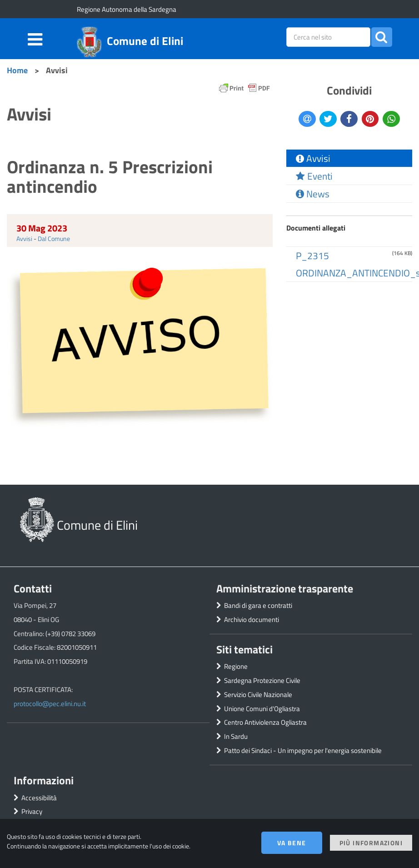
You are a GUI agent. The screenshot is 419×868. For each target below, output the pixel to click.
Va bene (292, 843)
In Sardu (236, 736)
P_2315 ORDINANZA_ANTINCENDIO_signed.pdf (354, 264)
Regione (236, 666)
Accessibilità (39, 798)
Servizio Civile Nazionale (258, 695)
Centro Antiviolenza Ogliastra (265, 722)
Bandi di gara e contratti (258, 605)
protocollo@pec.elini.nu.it (50, 704)
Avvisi (24, 238)
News (313, 194)
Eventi (314, 176)
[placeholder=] (328, 37)
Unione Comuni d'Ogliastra (262, 709)
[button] (382, 37)
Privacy (32, 811)
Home (17, 70)
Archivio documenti (252, 620)
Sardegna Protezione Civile (262, 680)
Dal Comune (54, 238)
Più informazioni (371, 843)
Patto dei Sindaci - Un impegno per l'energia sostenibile (303, 750)
